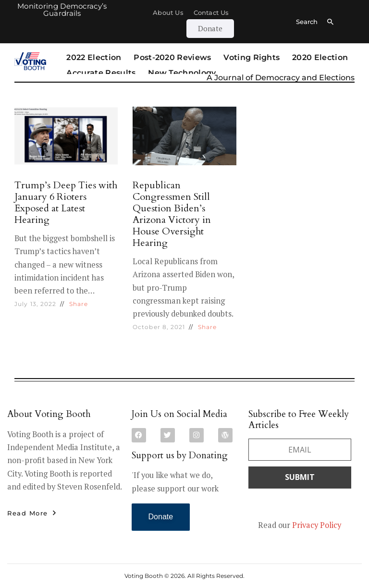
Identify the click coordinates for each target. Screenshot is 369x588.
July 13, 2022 (35, 304)
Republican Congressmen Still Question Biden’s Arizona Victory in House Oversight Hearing (172, 214)
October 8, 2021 (159, 327)
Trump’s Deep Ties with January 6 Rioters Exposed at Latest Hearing (66, 202)
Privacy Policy (317, 525)
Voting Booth (144, 576)
